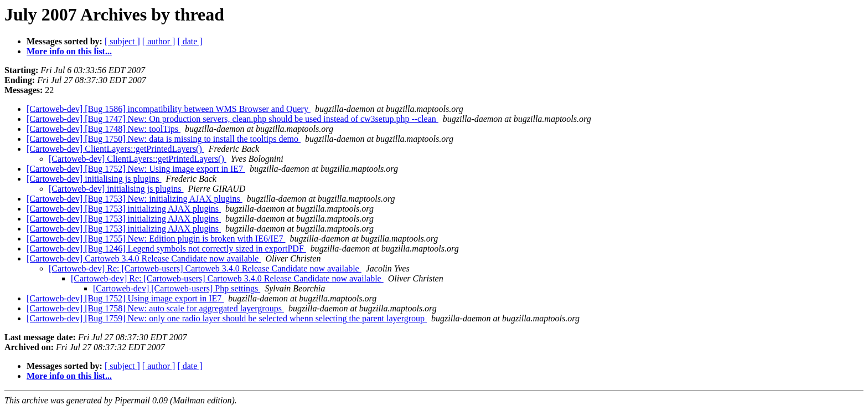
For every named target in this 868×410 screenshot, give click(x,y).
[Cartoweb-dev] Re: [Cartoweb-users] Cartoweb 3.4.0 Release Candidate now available (205, 268)
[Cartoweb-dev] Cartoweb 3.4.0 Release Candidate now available (144, 258)
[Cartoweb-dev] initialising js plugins (94, 179)
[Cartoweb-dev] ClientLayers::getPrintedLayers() (115, 149)
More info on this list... (69, 51)
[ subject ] (122, 41)
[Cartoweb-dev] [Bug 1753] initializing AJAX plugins (124, 209)
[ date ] (190, 41)
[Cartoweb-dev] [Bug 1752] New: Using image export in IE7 (136, 169)
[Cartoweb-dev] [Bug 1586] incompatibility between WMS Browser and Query (169, 109)
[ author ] (159, 41)
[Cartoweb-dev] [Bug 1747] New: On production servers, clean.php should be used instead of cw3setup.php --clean (232, 119)
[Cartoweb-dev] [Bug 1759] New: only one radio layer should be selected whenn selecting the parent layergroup (227, 318)
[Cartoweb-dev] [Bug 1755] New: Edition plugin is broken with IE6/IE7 (156, 239)
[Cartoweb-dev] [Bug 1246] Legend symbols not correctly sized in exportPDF (166, 248)
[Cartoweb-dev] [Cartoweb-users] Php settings (177, 288)
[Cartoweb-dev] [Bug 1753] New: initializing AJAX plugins (135, 199)
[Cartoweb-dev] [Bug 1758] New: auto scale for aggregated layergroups (155, 308)
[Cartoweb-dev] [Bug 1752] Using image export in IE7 (125, 298)
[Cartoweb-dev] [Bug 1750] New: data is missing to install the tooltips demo (164, 139)
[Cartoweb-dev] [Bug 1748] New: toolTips (104, 129)
